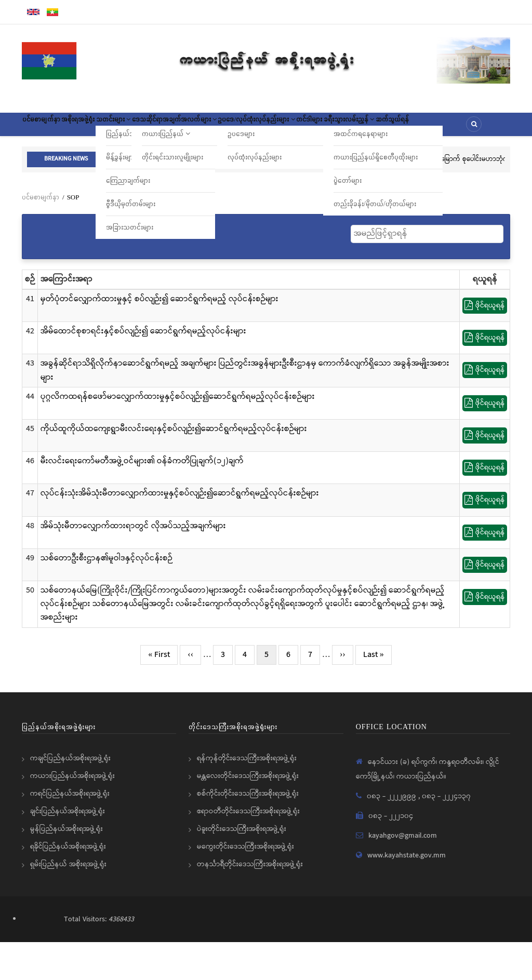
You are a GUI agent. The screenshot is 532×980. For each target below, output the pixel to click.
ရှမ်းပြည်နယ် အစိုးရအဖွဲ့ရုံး (68, 902)
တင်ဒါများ (412, 128)
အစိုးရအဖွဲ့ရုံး (104, 128)
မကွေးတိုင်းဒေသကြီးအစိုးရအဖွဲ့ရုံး (245, 884)
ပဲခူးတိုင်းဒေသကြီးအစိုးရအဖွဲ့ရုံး (242, 867)
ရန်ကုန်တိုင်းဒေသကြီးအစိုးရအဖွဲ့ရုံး (247, 796)
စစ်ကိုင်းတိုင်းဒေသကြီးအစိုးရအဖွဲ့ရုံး (248, 831)
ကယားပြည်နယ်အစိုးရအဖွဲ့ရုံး (72, 814)
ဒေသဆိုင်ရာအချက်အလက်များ (238, 128)
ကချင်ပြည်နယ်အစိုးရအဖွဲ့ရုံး (70, 796)
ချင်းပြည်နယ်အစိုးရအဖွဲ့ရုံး (68, 849)
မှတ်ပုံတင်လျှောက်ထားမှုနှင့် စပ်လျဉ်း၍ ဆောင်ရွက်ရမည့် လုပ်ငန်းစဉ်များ (159, 337)
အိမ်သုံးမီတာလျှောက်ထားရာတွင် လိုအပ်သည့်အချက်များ (133, 564)
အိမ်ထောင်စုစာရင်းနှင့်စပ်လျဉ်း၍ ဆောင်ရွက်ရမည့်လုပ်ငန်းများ (143, 369)
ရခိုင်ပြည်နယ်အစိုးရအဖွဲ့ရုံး (68, 884)
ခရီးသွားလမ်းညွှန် (469, 128)
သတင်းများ (156, 128)
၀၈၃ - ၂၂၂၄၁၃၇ (446, 834)
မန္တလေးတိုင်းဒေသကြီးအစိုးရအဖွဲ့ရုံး (248, 814)
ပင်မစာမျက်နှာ (50, 128)
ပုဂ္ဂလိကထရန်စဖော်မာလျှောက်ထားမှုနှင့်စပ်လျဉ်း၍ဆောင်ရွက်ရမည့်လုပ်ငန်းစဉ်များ (178, 434)
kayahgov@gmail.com (403, 874)
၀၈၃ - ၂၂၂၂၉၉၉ (393, 834)
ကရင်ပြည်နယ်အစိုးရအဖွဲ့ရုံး (70, 831)
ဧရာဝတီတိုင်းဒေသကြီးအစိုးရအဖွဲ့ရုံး (248, 849)
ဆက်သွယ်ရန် (48, 158)
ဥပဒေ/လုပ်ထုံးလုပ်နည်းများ (341, 128)
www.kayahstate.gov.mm (407, 893)
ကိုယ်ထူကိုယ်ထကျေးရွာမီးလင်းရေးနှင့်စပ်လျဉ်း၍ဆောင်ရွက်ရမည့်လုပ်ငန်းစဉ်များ (174, 467)
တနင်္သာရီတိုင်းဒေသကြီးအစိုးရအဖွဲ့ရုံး (250, 902)
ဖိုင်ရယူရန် (485, 343)
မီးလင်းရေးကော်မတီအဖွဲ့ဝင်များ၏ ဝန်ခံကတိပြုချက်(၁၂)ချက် (142, 499)
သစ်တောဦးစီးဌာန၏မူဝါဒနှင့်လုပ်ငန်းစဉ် (107, 596)
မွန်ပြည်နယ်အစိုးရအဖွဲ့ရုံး (66, 867)
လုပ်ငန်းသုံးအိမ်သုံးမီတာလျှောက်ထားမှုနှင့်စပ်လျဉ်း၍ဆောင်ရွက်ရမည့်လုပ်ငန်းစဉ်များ (180, 532)
